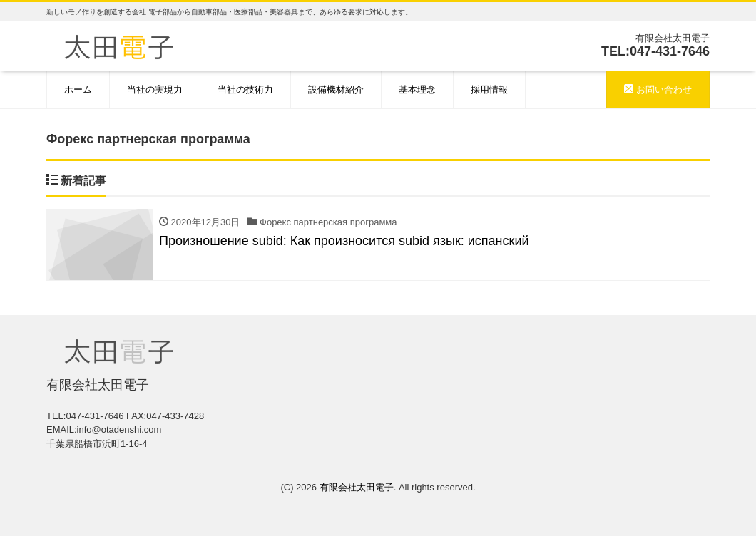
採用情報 (489, 89)
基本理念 (417, 89)
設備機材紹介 (336, 89)
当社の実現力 (155, 89)
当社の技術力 (245, 89)
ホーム (78, 89)
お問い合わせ (658, 89)
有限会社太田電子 (357, 487)
